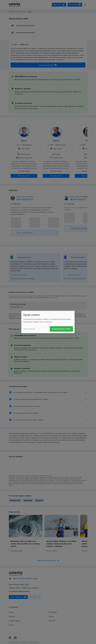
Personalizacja (29, 329)
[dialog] (48, 322)
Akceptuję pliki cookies (61, 329)
